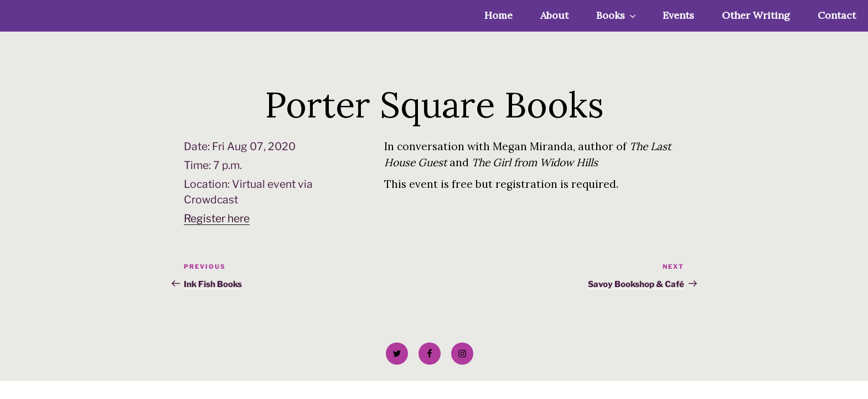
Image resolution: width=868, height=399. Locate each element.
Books (617, 15)
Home (498, 15)
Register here (217, 218)
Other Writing (756, 15)
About (554, 15)
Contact (837, 15)
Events (678, 15)
